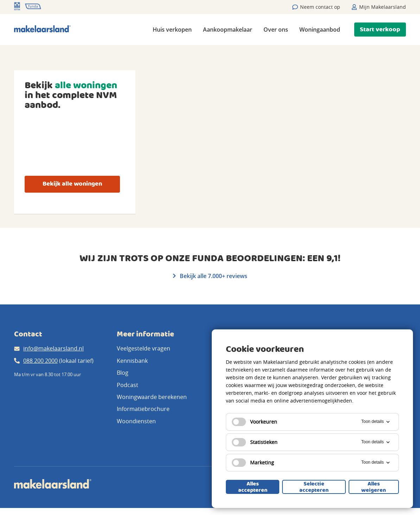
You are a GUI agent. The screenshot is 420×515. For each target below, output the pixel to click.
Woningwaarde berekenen (152, 397)
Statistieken (255, 442)
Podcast (128, 385)
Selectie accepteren (314, 487)
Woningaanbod (320, 30)
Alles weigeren (374, 487)
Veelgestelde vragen (144, 348)
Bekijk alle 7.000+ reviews (210, 276)
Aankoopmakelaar (228, 30)
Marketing (253, 463)
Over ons (276, 30)
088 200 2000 (40, 361)
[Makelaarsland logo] (42, 29)
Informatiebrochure (143, 409)
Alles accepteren (253, 487)
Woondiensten (136, 421)
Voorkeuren (254, 422)
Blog (123, 373)
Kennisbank (132, 361)
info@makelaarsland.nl (53, 348)
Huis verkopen (172, 30)
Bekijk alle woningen (72, 184)
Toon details (376, 422)
